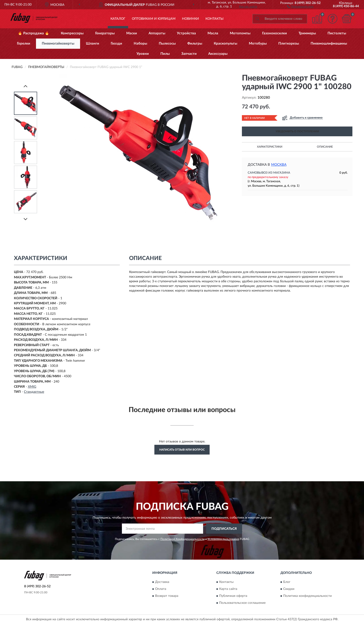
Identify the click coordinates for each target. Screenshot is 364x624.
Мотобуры (258, 44)
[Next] (26, 219)
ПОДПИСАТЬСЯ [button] (224, 529)
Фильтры (195, 44)
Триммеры (307, 33)
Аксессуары (218, 54)
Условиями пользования (223, 539)
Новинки (190, 19)
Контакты (214, 19)
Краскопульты (226, 44)
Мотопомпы (240, 33)
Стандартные (34, 392)
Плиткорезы (289, 44)
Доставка (162, 582)
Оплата (161, 589)
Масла (213, 33)
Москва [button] (279, 165)
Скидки (289, 589)
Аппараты (157, 33)
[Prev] (26, 86)
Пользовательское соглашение (242, 603)
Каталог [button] (118, 19)
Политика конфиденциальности (307, 596)
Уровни (143, 54)
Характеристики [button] (270, 147)
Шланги (93, 44)
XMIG (32, 387)
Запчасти (189, 54)
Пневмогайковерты (58, 44)
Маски (132, 33)
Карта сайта (228, 589)
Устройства (186, 33)
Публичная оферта (233, 596)
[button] (300, 6)
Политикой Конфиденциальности (182, 539)
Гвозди (116, 44)
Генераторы (105, 33)
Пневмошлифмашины (329, 44)
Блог (287, 582)
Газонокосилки (275, 33)
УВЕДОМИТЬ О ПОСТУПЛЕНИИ (297, 131)
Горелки (24, 44)
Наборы (140, 44)
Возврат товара (167, 596)
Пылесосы (167, 44)
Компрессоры (72, 33)
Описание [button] (325, 147)
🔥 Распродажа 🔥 (34, 33)
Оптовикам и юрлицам (154, 19)
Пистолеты (337, 33)
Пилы (165, 54)
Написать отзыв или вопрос (182, 450)
